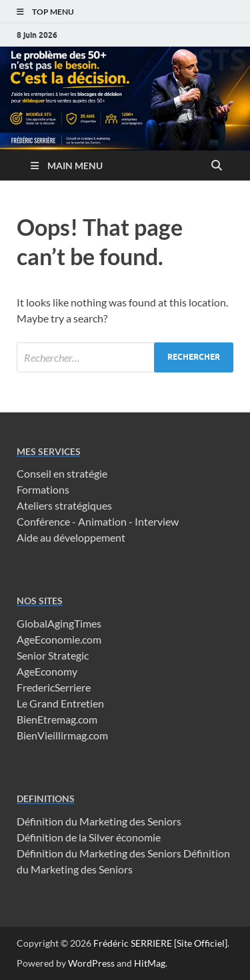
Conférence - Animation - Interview (98, 521)
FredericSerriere (54, 687)
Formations (43, 489)
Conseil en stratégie (62, 473)
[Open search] (217, 166)
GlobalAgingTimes (59, 623)
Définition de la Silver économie (89, 837)
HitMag (150, 963)
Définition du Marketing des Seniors (99, 821)
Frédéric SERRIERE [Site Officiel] (160, 943)
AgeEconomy (47, 671)
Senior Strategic (53, 655)
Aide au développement (71, 537)
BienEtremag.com (57, 719)
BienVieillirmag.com (62, 735)
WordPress (91, 963)
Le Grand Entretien (60, 703)
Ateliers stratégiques (64, 505)
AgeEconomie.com (59, 639)
